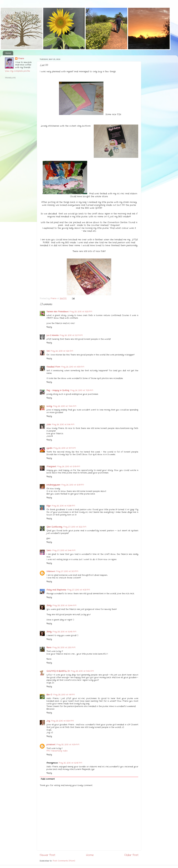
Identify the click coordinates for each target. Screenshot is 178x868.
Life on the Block (18, 13)
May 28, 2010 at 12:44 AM (64, 606)
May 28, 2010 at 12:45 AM (64, 632)
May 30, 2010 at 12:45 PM (70, 763)
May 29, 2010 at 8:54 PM (62, 721)
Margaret (51, 467)
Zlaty (49, 606)
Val (48, 351)
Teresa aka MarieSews (57, 312)
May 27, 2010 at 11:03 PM (78, 590)
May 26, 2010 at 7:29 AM (82, 390)
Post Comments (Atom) (64, 861)
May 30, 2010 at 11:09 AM (68, 745)
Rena (49, 648)
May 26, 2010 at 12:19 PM (73, 485)
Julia (49, 425)
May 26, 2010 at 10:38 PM (63, 506)
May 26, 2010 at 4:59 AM (73, 367)
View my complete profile (17, 71)
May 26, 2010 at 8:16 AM (63, 425)
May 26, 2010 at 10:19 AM (68, 467)
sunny (49, 406)
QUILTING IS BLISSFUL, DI (58, 671)
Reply (49, 327)
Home (8, 53)
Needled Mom (53, 367)
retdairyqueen (53, 485)
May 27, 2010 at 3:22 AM (75, 527)
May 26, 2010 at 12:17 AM (71, 335)
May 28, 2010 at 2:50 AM (64, 648)
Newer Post (47, 855)
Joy (48, 721)
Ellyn (49, 506)
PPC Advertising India (57, 751)
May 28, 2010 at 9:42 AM (82, 671)
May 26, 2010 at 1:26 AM (62, 351)
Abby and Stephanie (56, 590)
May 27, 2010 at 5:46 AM (64, 550)
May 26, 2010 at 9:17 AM (64, 448)
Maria (21, 59)
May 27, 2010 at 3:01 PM (67, 571)
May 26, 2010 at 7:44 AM (65, 406)
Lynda (49, 448)
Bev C (49, 695)
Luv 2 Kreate (52, 335)
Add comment (48, 779)
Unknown (51, 571)
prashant (51, 745)
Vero (49, 550)
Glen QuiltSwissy (54, 527)
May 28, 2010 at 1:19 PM (64, 695)
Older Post (131, 855)
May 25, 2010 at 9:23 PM (81, 312)
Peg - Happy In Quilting (58, 390)
